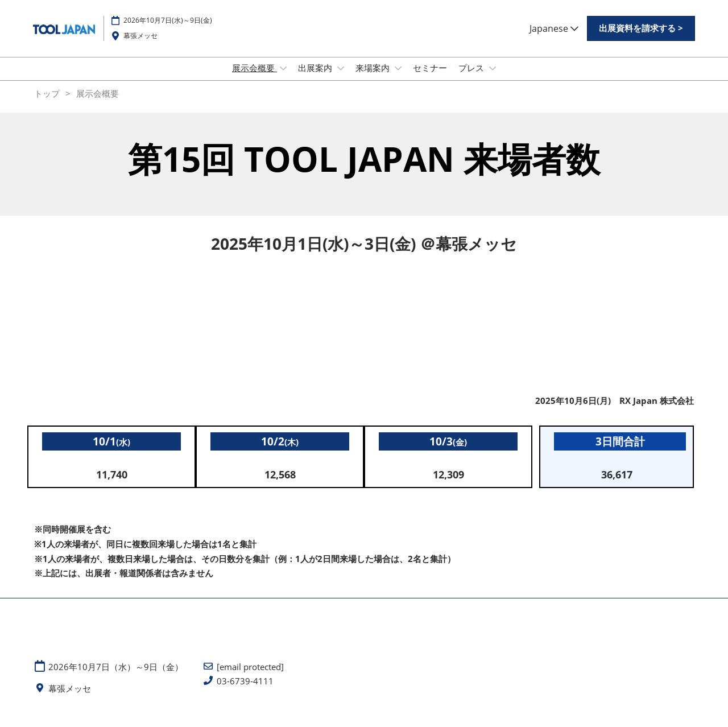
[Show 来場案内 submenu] (398, 79)
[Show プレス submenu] (493, 79)
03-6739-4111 (245, 691)
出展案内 (316, 79)
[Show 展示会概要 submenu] (283, 79)
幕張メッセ (140, 46)
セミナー (430, 79)
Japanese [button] (554, 39)
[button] (641, 39)
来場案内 (374, 79)
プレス (472, 79)
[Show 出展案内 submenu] (341, 79)
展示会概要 (255, 79)
